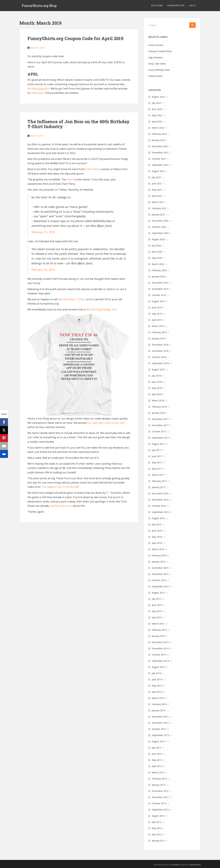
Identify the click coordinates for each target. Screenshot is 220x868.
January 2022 (158, 140)
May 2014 (157, 686)
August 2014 (158, 667)
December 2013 (160, 717)
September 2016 (160, 512)
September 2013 (160, 735)
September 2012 (160, 810)
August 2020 (158, 239)
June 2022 (157, 109)
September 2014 (160, 661)
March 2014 (158, 698)
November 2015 (160, 574)
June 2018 (157, 382)
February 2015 (159, 630)
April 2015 (157, 617)
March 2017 (158, 475)
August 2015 (158, 593)
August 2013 (158, 741)
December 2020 (160, 221)
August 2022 (158, 97)
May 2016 (157, 537)
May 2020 (157, 258)
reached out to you (61, 506)
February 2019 (159, 332)
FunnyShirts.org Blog (39, 6)
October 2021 (159, 159)
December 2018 (160, 345)
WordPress (196, 865)
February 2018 (159, 407)
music (70, 179)
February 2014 (159, 704)
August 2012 (158, 816)
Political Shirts (155, 76)
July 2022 (156, 103)
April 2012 (157, 834)
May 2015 (157, 611)
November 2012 (160, 797)
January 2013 (158, 785)
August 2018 (158, 369)
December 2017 (160, 419)
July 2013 (156, 748)
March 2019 (158, 326)
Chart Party (92, 169)
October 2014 (159, 655)
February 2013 (159, 779)
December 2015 (160, 568)
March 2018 (158, 400)
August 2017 (158, 444)
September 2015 (160, 586)
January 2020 (158, 276)
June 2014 (157, 679)
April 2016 (157, 543)
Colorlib (175, 865)
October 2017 (159, 431)
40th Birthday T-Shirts (71, 299)
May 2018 (157, 388)
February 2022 (159, 134)
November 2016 (160, 500)
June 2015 (157, 605)
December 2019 (160, 283)
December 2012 (160, 791)
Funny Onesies (156, 45)
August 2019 (158, 301)
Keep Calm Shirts (157, 64)
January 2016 (158, 562)
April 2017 (157, 469)
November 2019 (160, 289)
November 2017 (160, 425)
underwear (37, 93)
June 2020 (157, 252)
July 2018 (156, 376)
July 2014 (156, 673)
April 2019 (157, 320)
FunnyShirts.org (176, 5)
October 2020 (159, 227)
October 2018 (159, 357)
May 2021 (157, 190)
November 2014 (160, 648)
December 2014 (160, 642)
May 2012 (157, 828)
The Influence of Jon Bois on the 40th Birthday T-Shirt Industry (79, 124)
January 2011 (158, 841)
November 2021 (160, 153)
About (192, 5)
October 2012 (159, 803)
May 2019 (157, 314)
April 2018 (157, 394)
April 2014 (157, 692)
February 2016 (159, 555)
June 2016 (157, 531)
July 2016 (156, 524)
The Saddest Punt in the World (59, 487)
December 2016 (160, 493)
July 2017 (156, 450)
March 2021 (158, 202)
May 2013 (157, 760)
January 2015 (158, 636)
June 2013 (157, 754)
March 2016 (158, 549)
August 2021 (158, 171)
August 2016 (158, 518)
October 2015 (159, 580)
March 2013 (158, 772)
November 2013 (160, 723)
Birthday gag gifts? (39, 89)
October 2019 (159, 295)
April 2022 (157, 122)
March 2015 (158, 624)
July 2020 (156, 245)
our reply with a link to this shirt (106, 423)
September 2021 (160, 165)
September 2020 (160, 233)
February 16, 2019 (43, 270)
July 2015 (156, 599)
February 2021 (159, 208)
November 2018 (160, 351)
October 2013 (159, 729)
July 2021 (156, 177)
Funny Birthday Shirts (159, 70)
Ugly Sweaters (156, 57)
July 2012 (156, 822)
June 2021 (157, 184)
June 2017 (157, 456)
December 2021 (160, 146)
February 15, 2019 (43, 232)
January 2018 (158, 413)
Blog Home (157, 5)
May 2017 (157, 462)
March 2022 (158, 128)
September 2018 (160, 363)
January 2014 (158, 710)
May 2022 (157, 115)
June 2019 (157, 307)
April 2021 (157, 196)
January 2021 (158, 214)
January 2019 (158, 338)
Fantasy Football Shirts (160, 51)
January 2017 (158, 487)
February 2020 (159, 270)
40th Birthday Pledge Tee (101, 309)
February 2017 (159, 481)
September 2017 (160, 438)
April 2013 (157, 766)
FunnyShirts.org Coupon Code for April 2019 (75, 38)
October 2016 (159, 506)
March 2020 (158, 264)
